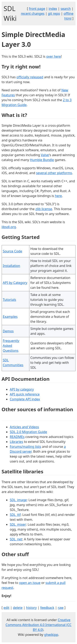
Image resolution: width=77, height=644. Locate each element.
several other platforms (54, 173)
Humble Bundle (42, 160)
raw (61, 608)
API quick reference (25, 394)
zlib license (44, 209)
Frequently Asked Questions (11, 346)
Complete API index (25, 399)
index (53, 9)
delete (18, 608)
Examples (10, 317)
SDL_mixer (18, 524)
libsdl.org (9, 227)
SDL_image (18, 500)
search (66, 9)
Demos (8, 331)
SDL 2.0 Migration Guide (29, 432)
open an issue (30, 583)
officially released (30, 77)
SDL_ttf (15, 515)
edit (6, 608)
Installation (11, 266)
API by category (22, 389)
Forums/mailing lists (26, 447)
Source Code (13, 251)
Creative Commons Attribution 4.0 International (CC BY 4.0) (38, 625)
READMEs (17, 437)
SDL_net (16, 539)
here (58, 196)
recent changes (33, 13)
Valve (45, 155)
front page (37, 9)
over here (54, 56)
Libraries (17, 442)
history (31, 608)
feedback (47, 608)
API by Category (15, 283)
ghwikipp (51, 635)
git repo (54, 13)
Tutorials (10, 300)
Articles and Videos (24, 427)
